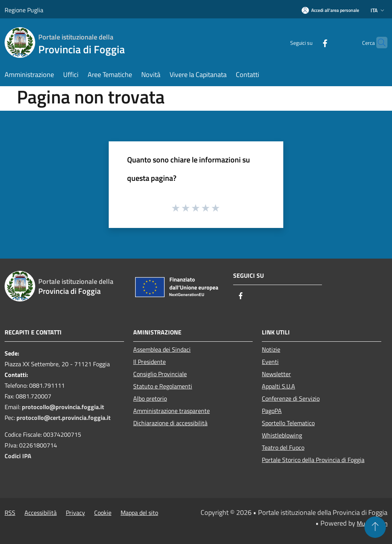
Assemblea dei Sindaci (162, 349)
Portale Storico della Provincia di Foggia (313, 460)
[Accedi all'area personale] (330, 10)
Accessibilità (41, 513)
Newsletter (276, 374)
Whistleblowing (282, 435)
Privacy (75, 513)
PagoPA (272, 411)
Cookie (103, 513)
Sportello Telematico (288, 423)
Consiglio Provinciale (160, 374)
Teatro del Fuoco (283, 447)
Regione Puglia (24, 10)
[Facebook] (310, 42)
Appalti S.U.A (278, 386)
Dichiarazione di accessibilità (170, 423)
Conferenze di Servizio (291, 398)
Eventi (270, 362)
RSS (10, 513)
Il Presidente (149, 362)
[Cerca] (378, 43)
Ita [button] (378, 10)
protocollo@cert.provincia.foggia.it (64, 418)
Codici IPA (18, 456)
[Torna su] (375, 527)
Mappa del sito (139, 513)
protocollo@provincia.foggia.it (63, 407)
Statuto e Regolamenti (163, 386)
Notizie (271, 349)
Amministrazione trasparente (171, 411)
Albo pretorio (150, 398)
